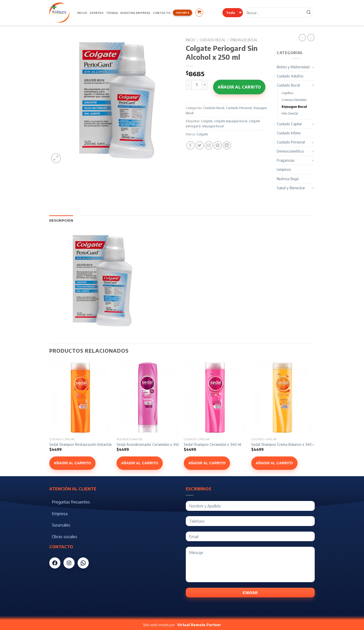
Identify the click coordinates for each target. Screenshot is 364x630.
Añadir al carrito (239, 87)
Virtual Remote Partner (199, 625)
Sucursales (61, 525)
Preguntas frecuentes (71, 502)
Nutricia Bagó (288, 179)
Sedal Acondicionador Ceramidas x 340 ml (150, 444)
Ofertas (96, 13)
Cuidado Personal (239, 108)
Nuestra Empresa (135, 13)
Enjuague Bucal (244, 40)
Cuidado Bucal (213, 40)
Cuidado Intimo (289, 133)
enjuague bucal (213, 126)
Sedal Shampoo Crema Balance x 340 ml (284, 444)
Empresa (60, 514)
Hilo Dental (290, 113)
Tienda (112, 13)
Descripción (61, 220)
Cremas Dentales (294, 100)
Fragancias (286, 160)
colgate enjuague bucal (231, 121)
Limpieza (284, 169)
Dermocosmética (290, 151)
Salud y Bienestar (291, 188)
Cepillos (287, 93)
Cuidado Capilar (289, 124)
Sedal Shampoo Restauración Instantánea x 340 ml (90, 444)
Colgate (207, 121)
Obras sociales (65, 537)
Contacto (162, 13)
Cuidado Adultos (290, 76)
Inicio (82, 13)
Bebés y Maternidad (293, 67)
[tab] (61, 220)
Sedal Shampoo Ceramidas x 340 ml (212, 444)
